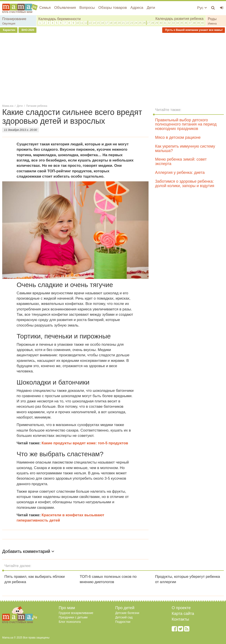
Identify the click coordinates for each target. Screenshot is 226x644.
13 (90, 23)
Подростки (123, 622)
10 (77, 23)
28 (152, 23)
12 (86, 23)
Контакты (180, 619)
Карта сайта (183, 614)
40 (202, 23)
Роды (212, 19)
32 (169, 23)
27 (148, 23)
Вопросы (87, 8)
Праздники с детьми (73, 617)
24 (136, 23)
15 (98, 23)
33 (173, 23)
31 (165, 23)
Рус (202, 8)
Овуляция (9, 23)
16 (103, 23)
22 (127, 23)
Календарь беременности (60, 19)
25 (140, 23)
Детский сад (124, 617)
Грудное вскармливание (76, 613)
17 (107, 23)
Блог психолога (70, 622)
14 (94, 23)
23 (132, 23)
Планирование (14, 19)
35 (182, 23)
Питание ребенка (37, 106)
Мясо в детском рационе (178, 137)
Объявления (65, 8)
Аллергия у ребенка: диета (180, 173)
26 (144, 23)
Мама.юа (8, 106)
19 (115, 23)
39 (198, 23)
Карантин (9, 30)
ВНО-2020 (27, 30)
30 (161, 23)
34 (177, 23)
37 (190, 23)
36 (186, 23)
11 (82, 23)
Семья (45, 8)
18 (111, 23)
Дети (151, 8)
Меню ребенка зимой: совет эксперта (181, 161)
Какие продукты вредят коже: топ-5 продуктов (85, 443)
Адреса (137, 8)
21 (123, 23)
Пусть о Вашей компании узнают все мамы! (194, 30)
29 (157, 23)
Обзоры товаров (112, 8)
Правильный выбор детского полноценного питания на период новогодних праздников (186, 124)
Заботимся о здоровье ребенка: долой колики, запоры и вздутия (185, 184)
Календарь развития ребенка (179, 19)
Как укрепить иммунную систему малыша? (185, 148)
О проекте (181, 608)
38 (194, 23)
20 (119, 23)
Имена (212, 23)
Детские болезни (127, 613)
